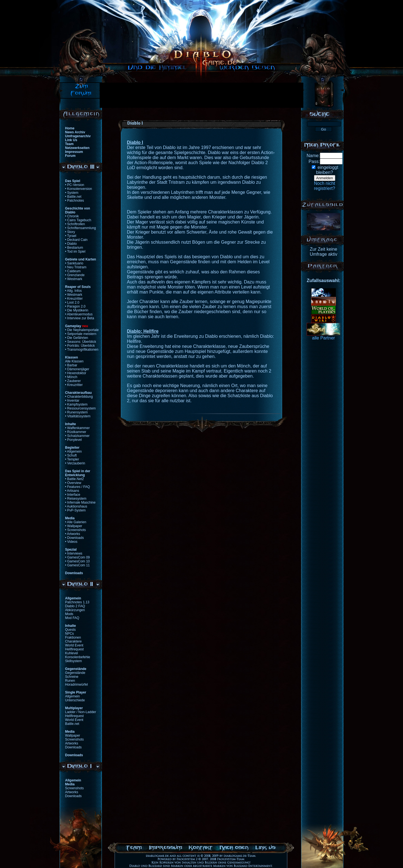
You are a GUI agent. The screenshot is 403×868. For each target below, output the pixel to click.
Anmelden (325, 178)
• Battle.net (73, 197)
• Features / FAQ (78, 487)
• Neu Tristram (76, 267)
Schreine (72, 677)
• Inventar (72, 401)
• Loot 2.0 (72, 302)
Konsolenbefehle (78, 657)
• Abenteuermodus (79, 314)
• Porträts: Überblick (80, 346)
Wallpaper (73, 736)
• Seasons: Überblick (81, 342)
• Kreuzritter (74, 299)
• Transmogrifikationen (82, 350)
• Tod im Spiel (75, 252)
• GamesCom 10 (78, 561)
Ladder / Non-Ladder (81, 712)
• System (72, 193)
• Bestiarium (74, 248)
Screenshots (75, 739)
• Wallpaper (74, 526)
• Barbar (71, 365)
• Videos (71, 542)
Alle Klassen (74, 361)
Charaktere (73, 641)
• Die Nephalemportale (82, 330)
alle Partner (324, 338)
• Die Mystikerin (77, 310)
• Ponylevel (74, 440)
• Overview (73, 483)
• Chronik (72, 216)
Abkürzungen (75, 610)
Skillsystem (74, 661)
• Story (70, 232)
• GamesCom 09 (78, 557)
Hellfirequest (75, 649)
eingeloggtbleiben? (327, 170)
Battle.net (72, 724)
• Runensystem (77, 412)
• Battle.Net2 (75, 479)
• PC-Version (75, 185)
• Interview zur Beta (80, 318)
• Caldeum (73, 271)
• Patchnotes (75, 201)
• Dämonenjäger (77, 369)
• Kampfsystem (76, 404)
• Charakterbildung (79, 397)
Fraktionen (73, 637)
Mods (69, 614)
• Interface (73, 495)
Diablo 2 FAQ (75, 606)
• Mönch (71, 377)
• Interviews (74, 553)
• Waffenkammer (78, 428)
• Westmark (74, 279)
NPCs (70, 634)
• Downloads (75, 538)
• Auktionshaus (76, 506)
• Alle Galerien (76, 522)
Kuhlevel (72, 653)
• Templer (72, 459)
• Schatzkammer (78, 436)
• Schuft (71, 455)
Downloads (73, 747)
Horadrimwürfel (77, 685)
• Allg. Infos (74, 291)
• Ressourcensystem (81, 408)
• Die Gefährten (77, 338)
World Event (74, 645)
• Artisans (72, 491)
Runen (70, 681)
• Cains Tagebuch (78, 220)
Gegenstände (75, 673)
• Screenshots (76, 530)
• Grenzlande (75, 275)
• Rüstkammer (76, 432)
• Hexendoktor (76, 373)
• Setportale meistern (81, 334)
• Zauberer (73, 381)
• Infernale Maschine (80, 502)
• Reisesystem (76, 499)
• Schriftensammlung (81, 228)
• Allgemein (74, 452)
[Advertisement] (201, 95)
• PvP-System (76, 510)
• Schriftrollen (75, 224)
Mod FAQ (72, 618)
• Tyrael (71, 236)
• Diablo (71, 244)
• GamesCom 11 (78, 565)
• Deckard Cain (76, 240)
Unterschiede (75, 700)
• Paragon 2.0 (75, 306)
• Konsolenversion (79, 189)
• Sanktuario (74, 263)
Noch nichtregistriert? (325, 186)
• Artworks (73, 534)
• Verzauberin (75, 463)
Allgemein (73, 696)
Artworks (72, 743)
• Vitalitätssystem (78, 416)
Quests (71, 630)
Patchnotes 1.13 (77, 602)
